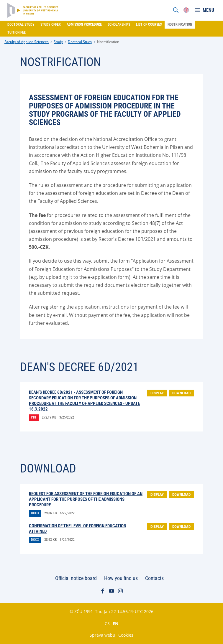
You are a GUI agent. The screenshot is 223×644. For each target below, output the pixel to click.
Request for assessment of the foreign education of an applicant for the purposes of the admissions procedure (86, 499)
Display (157, 393)
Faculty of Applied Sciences (27, 42)
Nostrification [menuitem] (180, 24)
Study (58, 42)
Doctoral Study (80, 42)
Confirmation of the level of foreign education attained (78, 529)
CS (107, 623)
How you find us (121, 578)
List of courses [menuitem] (149, 24)
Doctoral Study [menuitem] (21, 24)
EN (115, 623)
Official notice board (76, 578)
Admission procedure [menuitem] (84, 24)
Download (181, 393)
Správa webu (103, 635)
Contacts (154, 578)
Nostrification (108, 42)
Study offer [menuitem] (51, 24)
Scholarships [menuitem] (119, 24)
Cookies (126, 635)
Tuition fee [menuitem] (17, 32)
